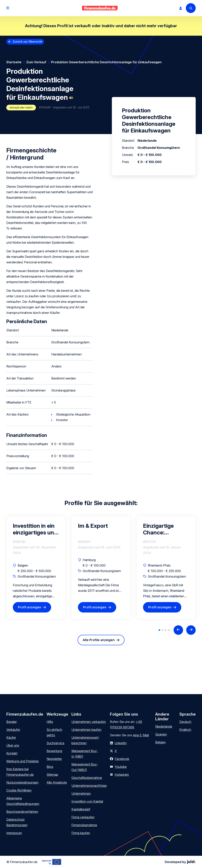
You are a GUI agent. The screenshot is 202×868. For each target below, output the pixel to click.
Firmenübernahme (84, 825)
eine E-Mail (141, 735)
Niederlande (164, 726)
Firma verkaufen (83, 817)
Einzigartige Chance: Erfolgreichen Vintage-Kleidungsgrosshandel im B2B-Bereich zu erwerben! (166, 529)
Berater (12, 722)
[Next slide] (191, 630)
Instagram (122, 775)
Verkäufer (13, 730)
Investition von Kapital (87, 801)
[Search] (191, 8)
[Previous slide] (178, 630)
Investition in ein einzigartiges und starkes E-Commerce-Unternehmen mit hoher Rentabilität (36, 529)
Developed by (180, 862)
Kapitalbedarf (81, 809)
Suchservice (55, 743)
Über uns (13, 745)
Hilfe (50, 722)
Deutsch (185, 722)
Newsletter (54, 759)
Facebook (122, 759)
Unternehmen (81, 793)
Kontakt (12, 753)
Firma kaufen (81, 833)
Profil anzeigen (30, 607)
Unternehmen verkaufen (89, 722)
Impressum (14, 833)
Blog (50, 767)
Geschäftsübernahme (87, 778)
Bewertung (54, 751)
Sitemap (52, 775)
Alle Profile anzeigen (99, 640)
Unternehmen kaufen (86, 730)
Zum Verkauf (36, 62)
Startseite (14, 62)
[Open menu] (8, 8)
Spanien (161, 734)
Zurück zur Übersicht (27, 41)
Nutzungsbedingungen (22, 782)
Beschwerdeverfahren (22, 812)
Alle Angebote (57, 782)
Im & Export (93, 526)
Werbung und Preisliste (22, 761)
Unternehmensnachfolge (89, 786)
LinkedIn (121, 743)
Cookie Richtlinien (19, 790)
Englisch (185, 730)
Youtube (121, 767)
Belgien (160, 742)
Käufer (11, 737)
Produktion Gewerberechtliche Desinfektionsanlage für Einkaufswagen (106, 62)
